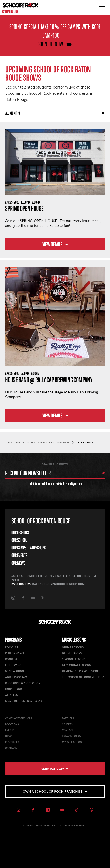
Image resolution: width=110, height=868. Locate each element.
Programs (13, 640)
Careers (67, 724)
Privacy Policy (72, 736)
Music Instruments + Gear (24, 701)
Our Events (19, 555)
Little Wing (13, 665)
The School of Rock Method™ (83, 677)
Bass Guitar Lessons (76, 665)
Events (10, 730)
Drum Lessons (72, 653)
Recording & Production (23, 683)
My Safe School (73, 742)
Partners (68, 718)
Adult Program (16, 677)
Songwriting (15, 671)
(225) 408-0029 (21, 584)
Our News (18, 563)
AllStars (11, 695)
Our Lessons (20, 532)
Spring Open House (24, 208)
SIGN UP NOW (51, 44)
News (9, 736)
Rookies (11, 659)
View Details (55, 244)
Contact (68, 730)
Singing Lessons (74, 659)
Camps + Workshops (19, 718)
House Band (14, 689)
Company (11, 748)
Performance (15, 653)
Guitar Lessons (73, 647)
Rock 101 (12, 647)
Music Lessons (74, 640)
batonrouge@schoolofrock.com (58, 584)
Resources (12, 742)
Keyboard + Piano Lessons (81, 671)
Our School (19, 540)
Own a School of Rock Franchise (55, 791)
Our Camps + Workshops (29, 548)
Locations (12, 724)
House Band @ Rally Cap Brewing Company (49, 380)
